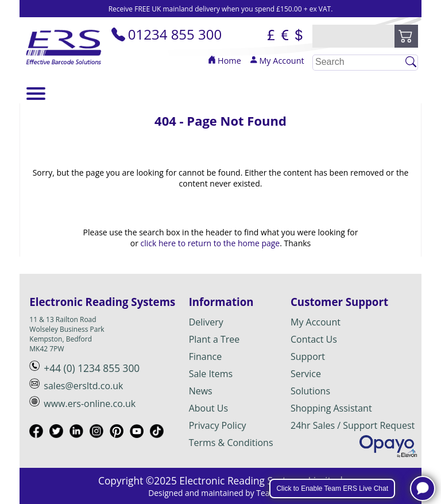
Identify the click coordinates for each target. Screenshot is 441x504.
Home (225, 61)
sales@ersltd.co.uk (83, 386)
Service (306, 374)
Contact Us (314, 339)
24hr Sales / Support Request (353, 425)
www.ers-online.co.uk (90, 404)
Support (308, 356)
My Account (276, 61)
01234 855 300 (167, 34)
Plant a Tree (214, 339)
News (201, 391)
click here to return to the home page (210, 243)
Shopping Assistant (331, 408)
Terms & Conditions (231, 443)
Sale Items (211, 374)
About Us (209, 408)
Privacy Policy (218, 425)
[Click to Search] (411, 62)
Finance (205, 356)
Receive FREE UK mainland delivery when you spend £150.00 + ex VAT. (221, 9)
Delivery (206, 322)
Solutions (310, 391)
